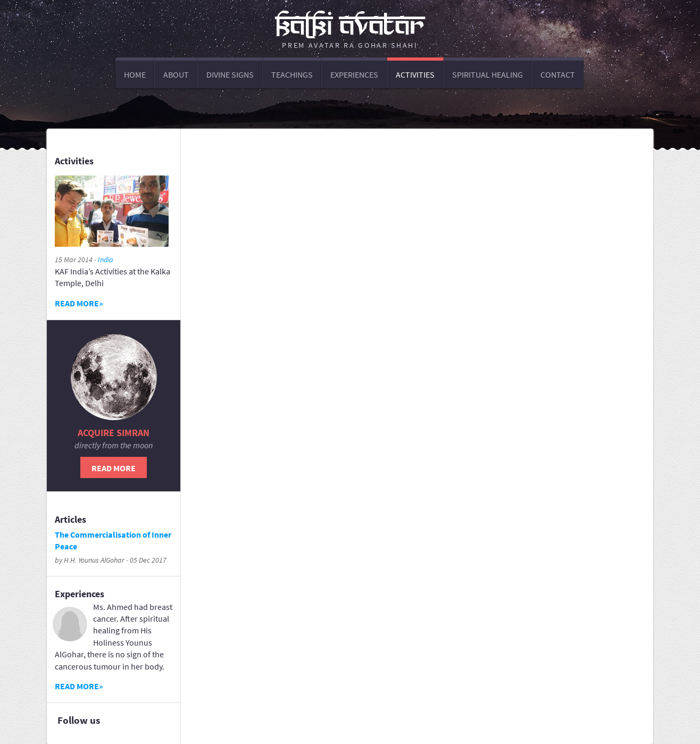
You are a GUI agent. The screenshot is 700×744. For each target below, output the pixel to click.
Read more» (79, 303)
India (106, 260)
